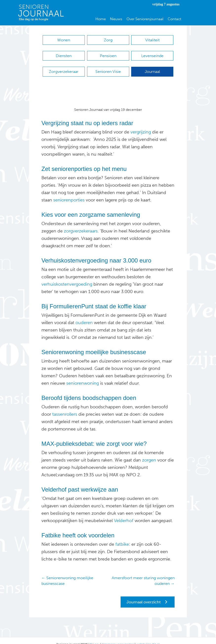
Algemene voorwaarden (118, 637)
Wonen (64, 40)
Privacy (95, 637)
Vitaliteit (152, 40)
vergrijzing (141, 125)
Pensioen (108, 53)
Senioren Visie (108, 67)
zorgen (148, 453)
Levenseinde (152, 53)
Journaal (152, 67)
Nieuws (116, 19)
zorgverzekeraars (81, 224)
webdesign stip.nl (148, 637)
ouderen (84, 315)
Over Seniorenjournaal (145, 19)
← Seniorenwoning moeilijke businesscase (67, 573)
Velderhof (123, 513)
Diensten (64, 53)
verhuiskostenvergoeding (67, 277)
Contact (174, 19)
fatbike (122, 537)
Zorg (108, 40)
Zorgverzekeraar (64, 67)
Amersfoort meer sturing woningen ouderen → (143, 573)
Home (101, 19)
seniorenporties (68, 193)
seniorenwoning (82, 376)
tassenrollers (64, 407)
